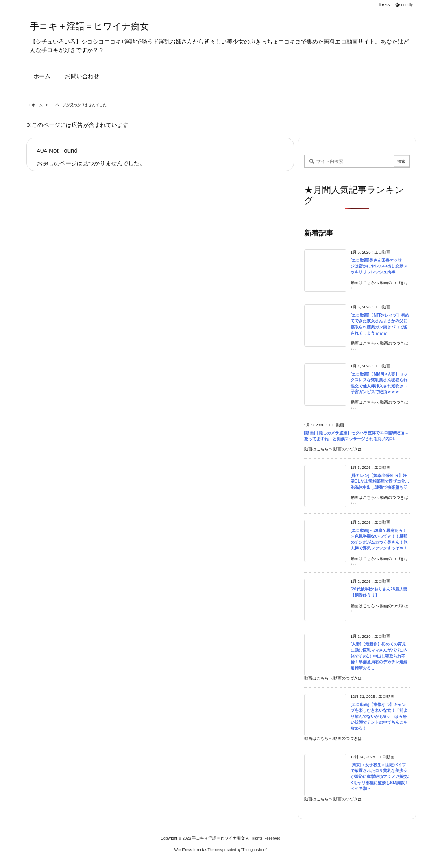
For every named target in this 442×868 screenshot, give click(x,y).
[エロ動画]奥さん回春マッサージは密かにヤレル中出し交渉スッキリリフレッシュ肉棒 (379, 266)
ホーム (37, 105)
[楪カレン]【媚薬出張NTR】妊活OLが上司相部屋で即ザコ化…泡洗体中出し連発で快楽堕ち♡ (380, 481)
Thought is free (254, 850)
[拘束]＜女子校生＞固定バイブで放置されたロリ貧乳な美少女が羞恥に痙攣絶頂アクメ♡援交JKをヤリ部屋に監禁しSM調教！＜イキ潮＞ (380, 777)
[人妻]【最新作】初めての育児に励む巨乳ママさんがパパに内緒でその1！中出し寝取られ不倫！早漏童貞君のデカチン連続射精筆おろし (379, 656)
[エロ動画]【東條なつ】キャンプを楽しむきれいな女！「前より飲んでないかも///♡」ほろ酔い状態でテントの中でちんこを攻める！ (379, 716)
